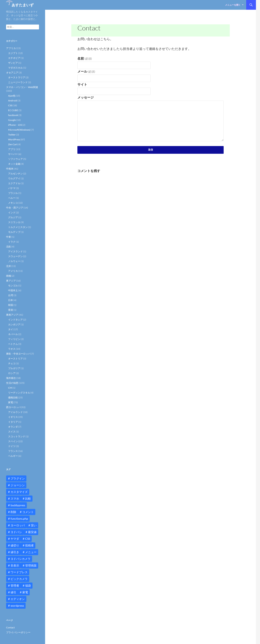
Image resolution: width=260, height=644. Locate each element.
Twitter (12, 135)
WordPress (14, 139)
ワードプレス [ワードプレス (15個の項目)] (19, 572)
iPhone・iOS (15, 125)
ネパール (13, 334)
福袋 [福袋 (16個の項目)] (28, 585)
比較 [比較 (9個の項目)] (28, 498)
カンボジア (14, 324)
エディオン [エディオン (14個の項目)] (18, 599)
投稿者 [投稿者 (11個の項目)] (29, 545)
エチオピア (14, 58)
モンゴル (13, 285)
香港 (11, 310)
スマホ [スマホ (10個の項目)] (15, 498)
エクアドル (14, 183)
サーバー (13, 154)
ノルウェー (14, 261)
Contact (10, 627)
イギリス (13, 417)
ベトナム (13, 344)
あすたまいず (23, 5)
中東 (9, 237)
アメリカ (13, 271)
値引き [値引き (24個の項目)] (15, 552)
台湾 (11, 295)
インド (12, 212)
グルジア (13, 217)
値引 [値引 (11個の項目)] (13, 592)
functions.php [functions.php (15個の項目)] (19, 519)
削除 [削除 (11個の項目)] (13, 512)
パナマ (12, 188)
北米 (9, 266)
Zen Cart (13, 144)
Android (13, 101)
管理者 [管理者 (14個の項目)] (15, 585)
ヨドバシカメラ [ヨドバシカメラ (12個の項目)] (21, 559)
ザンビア (13, 63)
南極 (9, 276)
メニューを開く (233, 5)
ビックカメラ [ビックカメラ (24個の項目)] (19, 579)
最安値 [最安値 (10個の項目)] (32, 532)
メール (86, 71)
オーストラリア (17, 77)
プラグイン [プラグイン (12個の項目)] (18, 478)
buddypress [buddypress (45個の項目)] (18, 505)
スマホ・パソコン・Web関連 (22, 87)
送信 (151, 150)
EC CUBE (13, 110)
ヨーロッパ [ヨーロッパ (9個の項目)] (18, 525)
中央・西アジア (15, 208)
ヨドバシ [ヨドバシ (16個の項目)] (16, 532)
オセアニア (12, 73)
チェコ (12, 363)
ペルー (12, 198)
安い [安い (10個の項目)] (34, 525)
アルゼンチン (15, 174)
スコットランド (17, 436)
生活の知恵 (12, 383)
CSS (10, 105)
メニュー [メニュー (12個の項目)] (31, 552)
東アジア (11, 281)
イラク (12, 242)
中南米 (10, 169)
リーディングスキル (19, 393)
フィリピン (14, 339)
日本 (11, 300)
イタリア (13, 422)
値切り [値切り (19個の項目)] (15, 545)
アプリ (12, 149)
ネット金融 (14, 164)
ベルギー (13, 456)
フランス (13, 451)
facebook (13, 115)
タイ (11, 329)
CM (10, 388)
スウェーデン (15, 256)
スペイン (13, 441)
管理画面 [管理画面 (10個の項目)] (31, 565)
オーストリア (15, 359)
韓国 (11, 305)
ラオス (12, 349)
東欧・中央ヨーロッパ (18, 354)
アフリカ (11, 48)
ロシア (12, 373)
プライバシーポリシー (18, 632)
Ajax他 (12, 96)
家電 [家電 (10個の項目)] (25, 592)
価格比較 (13, 397)
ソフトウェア (15, 159)
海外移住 (11, 378)
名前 (85, 58)
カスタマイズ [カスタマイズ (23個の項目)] (19, 492)
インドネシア (15, 320)
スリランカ (14, 222)
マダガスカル (15, 68)
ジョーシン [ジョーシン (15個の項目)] (18, 485)
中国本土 (13, 290)
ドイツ (12, 446)
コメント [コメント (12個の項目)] (28, 512)
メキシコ (13, 203)
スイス (12, 432)
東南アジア (12, 315)
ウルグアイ (14, 178)
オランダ (13, 427)
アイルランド (15, 412)
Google (12, 120)
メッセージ (86, 97)
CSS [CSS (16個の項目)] (28, 539)
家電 (11, 402)
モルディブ (14, 232)
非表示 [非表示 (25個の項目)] (15, 565)
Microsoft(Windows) (19, 130)
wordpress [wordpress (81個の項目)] (17, 606)
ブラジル (13, 193)
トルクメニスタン (18, 227)
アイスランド (15, 251)
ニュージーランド (18, 82)
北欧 (9, 247)
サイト (82, 84)
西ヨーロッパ (13, 407)
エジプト (13, 53)
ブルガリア (14, 368)
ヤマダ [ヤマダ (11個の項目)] (15, 539)
